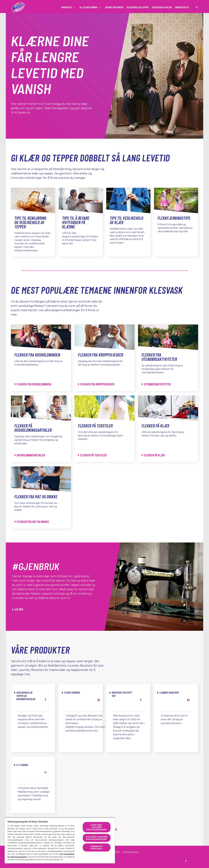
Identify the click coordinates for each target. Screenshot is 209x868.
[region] (60, 840)
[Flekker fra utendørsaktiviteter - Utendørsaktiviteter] (156, 384)
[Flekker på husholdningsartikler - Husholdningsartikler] (30, 455)
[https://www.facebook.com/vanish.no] (186, 861)
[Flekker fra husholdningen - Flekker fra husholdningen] (33, 384)
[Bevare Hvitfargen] (114, 7)
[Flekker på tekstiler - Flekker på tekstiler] (92, 455)
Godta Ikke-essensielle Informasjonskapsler (97, 827)
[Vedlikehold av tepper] (138, 7)
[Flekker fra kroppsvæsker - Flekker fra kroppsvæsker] (96, 384)
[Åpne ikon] (197, 7)
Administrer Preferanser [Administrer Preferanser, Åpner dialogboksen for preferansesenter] (97, 847)
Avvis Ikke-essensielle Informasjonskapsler (97, 838)
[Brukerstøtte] (182, 7)
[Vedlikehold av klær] (162, 7)
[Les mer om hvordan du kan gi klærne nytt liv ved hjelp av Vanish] (18, 609)
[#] (66, 7)
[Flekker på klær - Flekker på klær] (153, 455)
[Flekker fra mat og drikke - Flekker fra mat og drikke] (32, 522)
